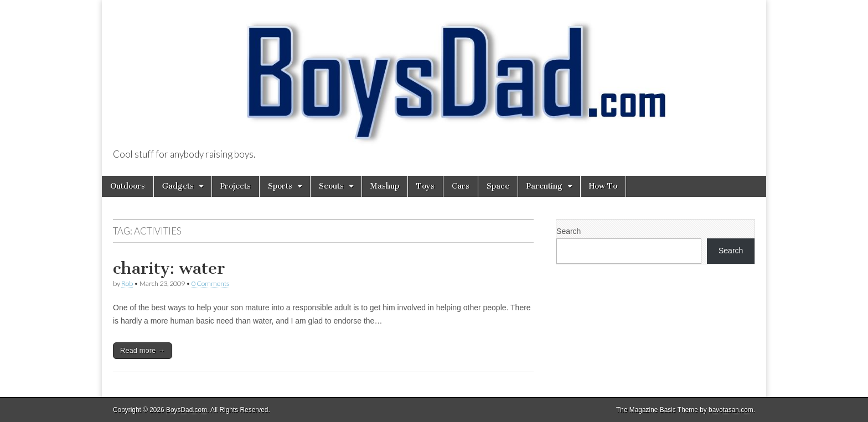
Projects (236, 186)
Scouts (331, 186)
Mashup (385, 186)
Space (498, 186)
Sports (280, 186)
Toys (425, 186)
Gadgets (178, 186)
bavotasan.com (731, 410)
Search (569, 231)
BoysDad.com (187, 410)
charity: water (169, 268)
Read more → (143, 350)
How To (603, 186)
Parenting (544, 186)
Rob (127, 283)
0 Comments (210, 283)
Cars (461, 186)
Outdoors (128, 186)
